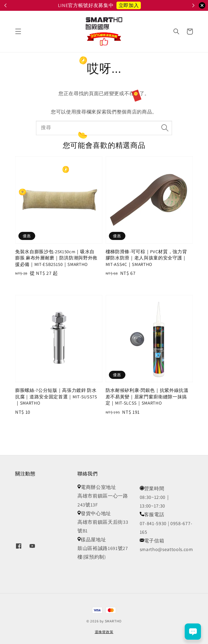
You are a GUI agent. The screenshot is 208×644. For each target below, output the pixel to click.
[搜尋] (165, 128)
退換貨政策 (104, 632)
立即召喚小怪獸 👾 (134, 5)
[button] (18, 31)
